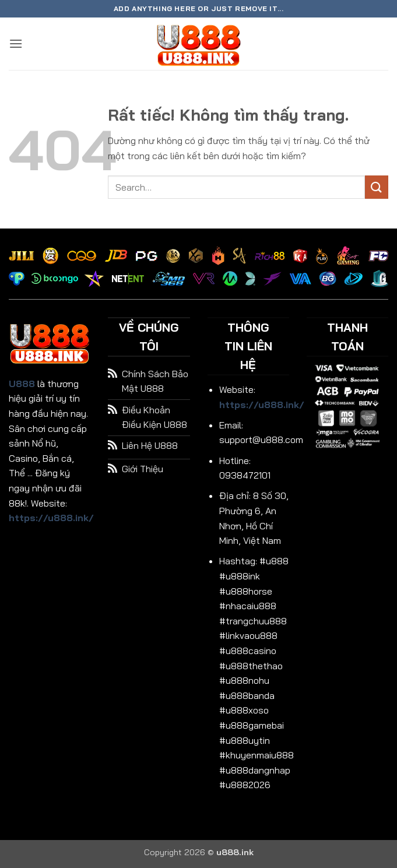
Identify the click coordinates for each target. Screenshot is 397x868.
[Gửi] (377, 187)
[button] (16, 43)
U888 (22, 384)
